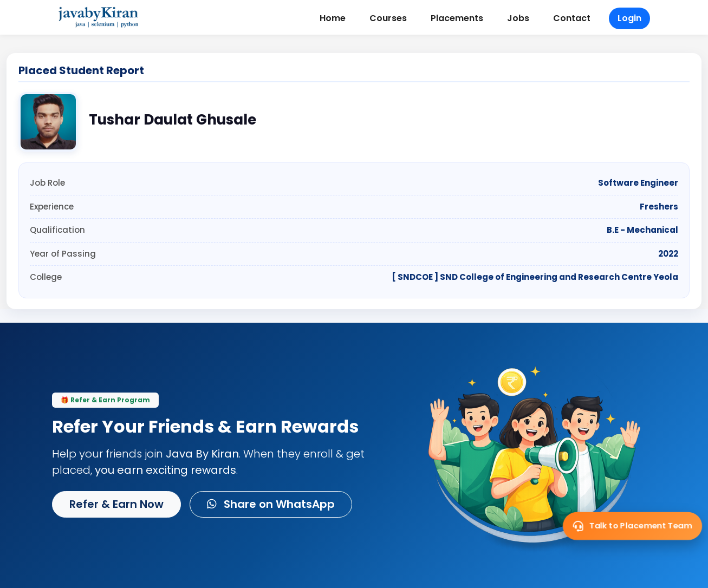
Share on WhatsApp (271, 504)
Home (333, 18)
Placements (457, 18)
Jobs (518, 18)
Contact (572, 18)
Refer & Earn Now (116, 504)
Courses (388, 18)
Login (629, 18)
